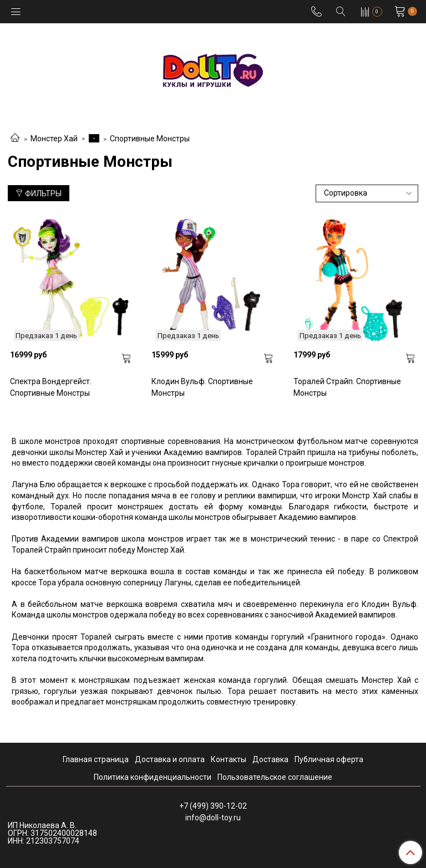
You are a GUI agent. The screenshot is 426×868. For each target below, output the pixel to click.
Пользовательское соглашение (275, 777)
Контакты (229, 759)
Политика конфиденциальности (153, 777)
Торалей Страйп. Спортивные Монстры (347, 387)
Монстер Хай (54, 139)
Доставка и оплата (170, 759)
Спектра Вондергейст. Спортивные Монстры (51, 387)
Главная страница (96, 759)
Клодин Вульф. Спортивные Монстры (202, 387)
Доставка (270, 759)
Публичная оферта (329, 759)
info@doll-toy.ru (213, 818)
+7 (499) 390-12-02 (213, 806)
